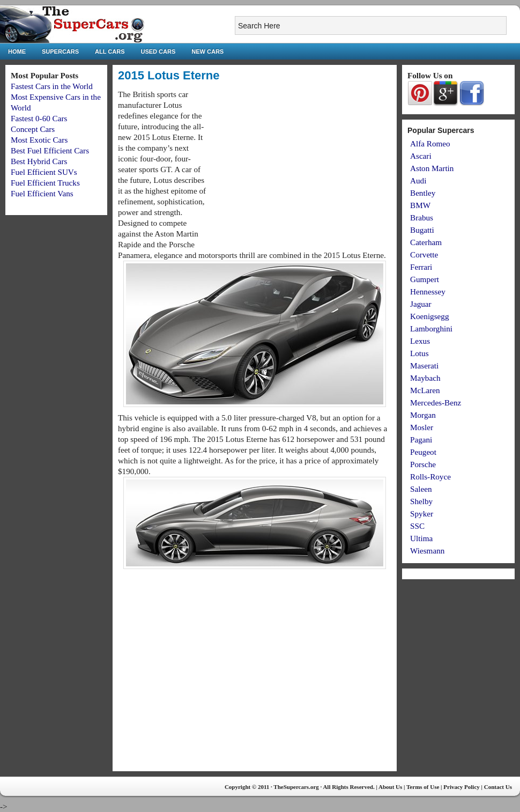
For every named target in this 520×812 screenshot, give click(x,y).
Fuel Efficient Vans (42, 193)
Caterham (426, 242)
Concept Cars (33, 129)
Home (17, 51)
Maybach (425, 378)
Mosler (422, 427)
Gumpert (425, 279)
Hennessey (428, 291)
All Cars (110, 51)
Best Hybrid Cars (39, 161)
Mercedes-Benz (436, 403)
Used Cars (158, 51)
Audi (418, 180)
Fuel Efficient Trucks (45, 183)
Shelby (421, 501)
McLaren (425, 390)
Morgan (423, 415)
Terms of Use (423, 787)
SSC (417, 526)
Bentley (423, 193)
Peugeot (423, 452)
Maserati (424, 366)
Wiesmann (427, 551)
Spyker (422, 514)
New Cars (207, 51)
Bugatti (422, 230)
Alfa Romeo (430, 143)
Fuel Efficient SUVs (44, 172)
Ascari (421, 156)
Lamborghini (431, 329)
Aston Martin (432, 168)
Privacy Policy (462, 787)
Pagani (421, 440)
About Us (390, 787)
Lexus (420, 341)
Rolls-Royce (430, 477)
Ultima (421, 538)
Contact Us (498, 787)
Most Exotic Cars (39, 140)
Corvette (424, 254)
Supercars (60, 51)
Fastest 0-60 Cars (39, 118)
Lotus (419, 353)
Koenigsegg (430, 316)
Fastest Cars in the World (52, 86)
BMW (420, 205)
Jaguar (421, 304)
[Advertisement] (301, 164)
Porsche (423, 464)
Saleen (421, 489)
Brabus (422, 217)
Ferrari (421, 267)
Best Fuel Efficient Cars (50, 150)
